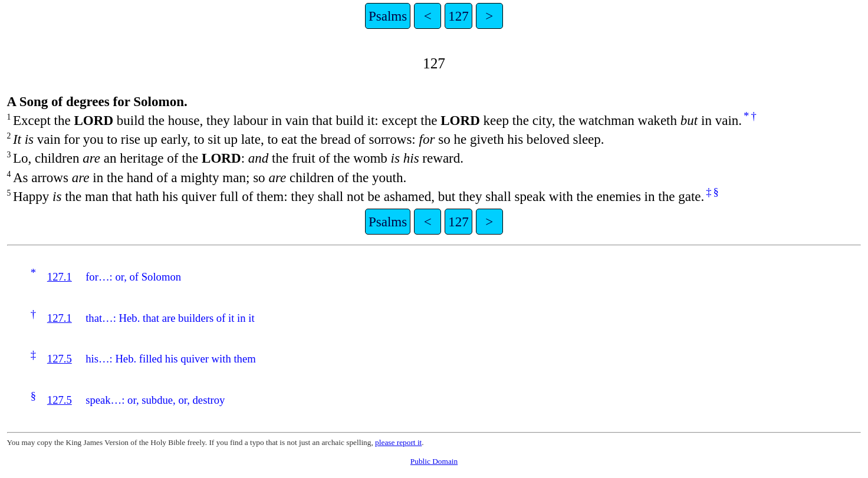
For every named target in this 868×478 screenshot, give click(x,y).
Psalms (388, 16)
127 (458, 16)
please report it (398, 442)
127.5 (60, 359)
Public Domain (434, 461)
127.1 (60, 277)
